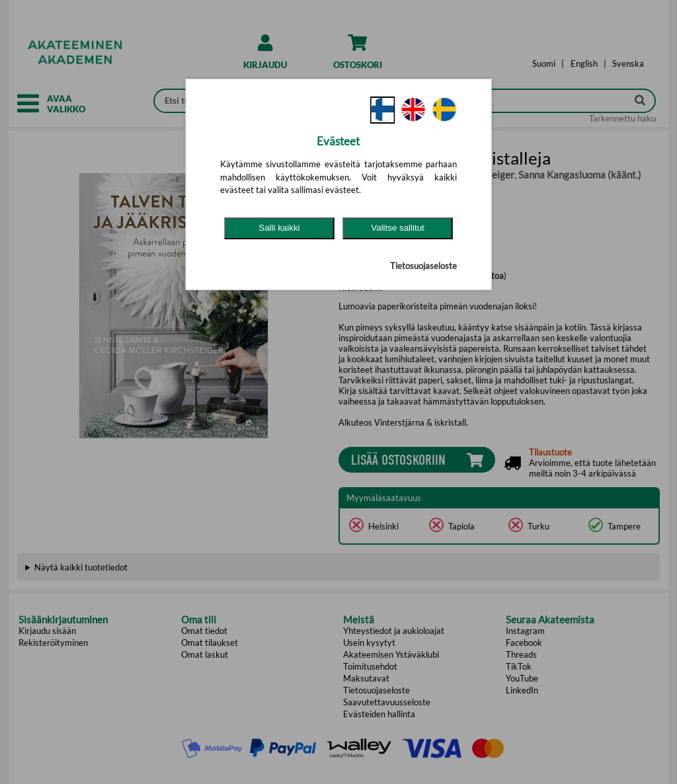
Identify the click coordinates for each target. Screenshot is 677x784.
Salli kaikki (279, 228)
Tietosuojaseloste (423, 266)
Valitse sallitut (398, 228)
